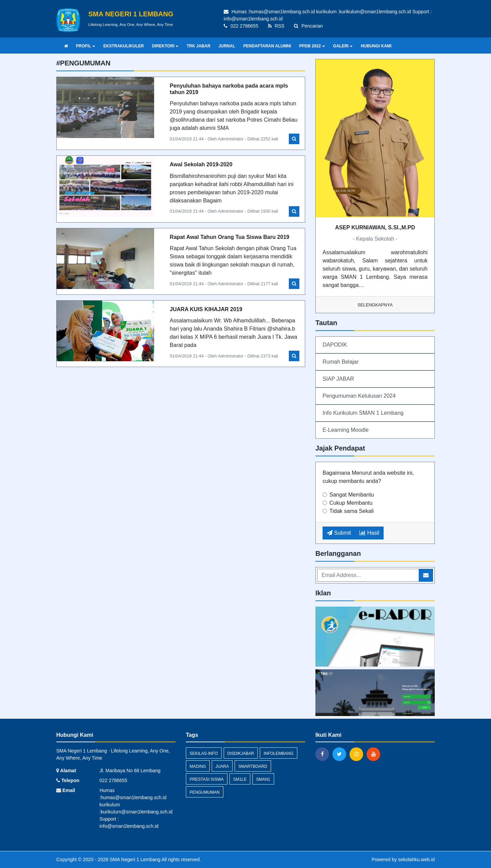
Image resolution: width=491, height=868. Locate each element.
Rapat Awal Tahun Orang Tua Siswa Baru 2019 (230, 237)
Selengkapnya (375, 305)
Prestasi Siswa (207, 779)
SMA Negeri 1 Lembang (135, 859)
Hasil (369, 533)
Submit (339, 533)
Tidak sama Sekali (352, 511)
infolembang (278, 753)
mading (198, 766)
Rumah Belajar (341, 362)
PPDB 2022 (312, 46)
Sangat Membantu (352, 495)
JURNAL (227, 46)
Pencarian (308, 26)
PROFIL (86, 46)
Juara (222, 766)
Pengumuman (205, 792)
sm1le (240, 779)
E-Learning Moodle (346, 430)
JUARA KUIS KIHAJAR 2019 (206, 309)
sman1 (263, 779)
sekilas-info (204, 753)
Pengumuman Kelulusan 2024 (359, 396)
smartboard (253, 766)
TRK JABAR (198, 46)
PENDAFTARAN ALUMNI (267, 46)
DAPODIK (335, 345)
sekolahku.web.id (416, 859)
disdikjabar (241, 753)
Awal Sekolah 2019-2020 (201, 164)
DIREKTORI (165, 46)
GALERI (343, 46)
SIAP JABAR (338, 379)
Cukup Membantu (351, 503)
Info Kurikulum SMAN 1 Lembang (363, 413)
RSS (276, 26)
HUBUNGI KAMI (376, 46)
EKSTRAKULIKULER (124, 46)
